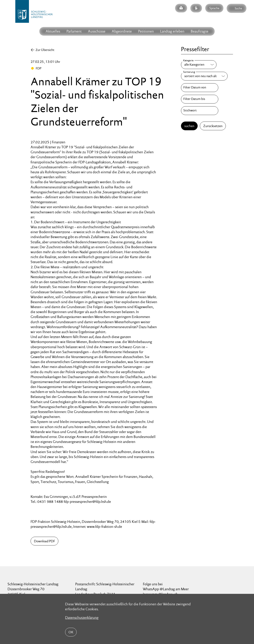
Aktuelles (53, 31)
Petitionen (146, 31)
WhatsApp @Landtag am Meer (166, 589)
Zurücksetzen (213, 126)
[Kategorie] (199, 65)
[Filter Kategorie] (199, 65)
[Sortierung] (204, 76)
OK (71, 632)
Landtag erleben (172, 31)
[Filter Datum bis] (200, 99)
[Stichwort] (200, 111)
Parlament (74, 31)
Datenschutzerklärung (82, 618)
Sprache (214, 8)
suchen (189, 126)
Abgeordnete (122, 31)
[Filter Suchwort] (200, 111)
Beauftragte (200, 31)
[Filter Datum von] (200, 88)
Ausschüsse (97, 31)
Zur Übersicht (45, 50)
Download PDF (44, 541)
